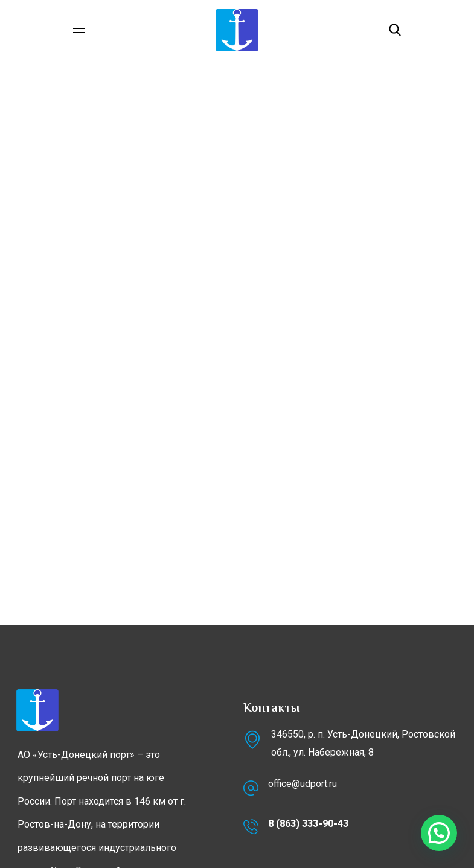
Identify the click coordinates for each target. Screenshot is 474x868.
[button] (395, 30)
